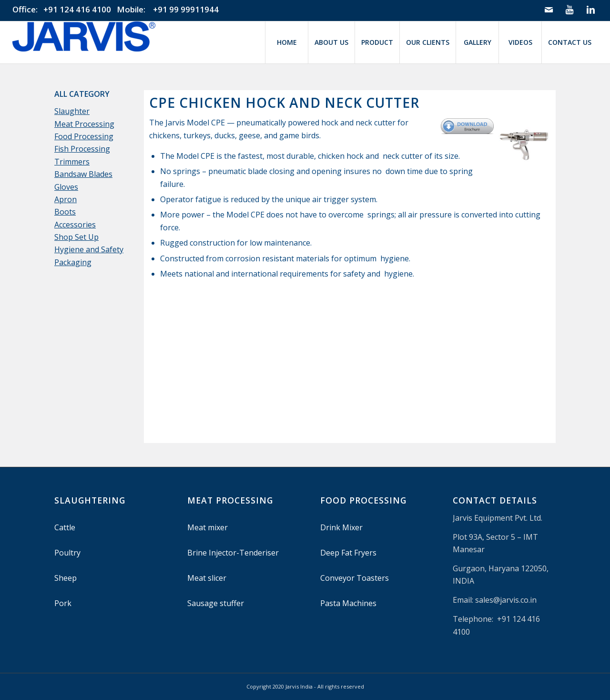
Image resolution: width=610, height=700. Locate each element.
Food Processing (84, 136)
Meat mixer (208, 527)
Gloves (66, 187)
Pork (63, 603)
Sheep (66, 578)
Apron (66, 199)
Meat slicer (207, 578)
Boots (65, 212)
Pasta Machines (348, 603)
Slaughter (72, 111)
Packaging (73, 262)
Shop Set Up (76, 237)
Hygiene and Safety (89, 249)
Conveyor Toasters (355, 578)
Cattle (65, 527)
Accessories (75, 225)
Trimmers (72, 162)
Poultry (67, 553)
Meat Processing (84, 124)
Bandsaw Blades (83, 174)
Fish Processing (82, 149)
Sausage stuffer (216, 603)
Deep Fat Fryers (348, 553)
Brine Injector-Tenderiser (233, 553)
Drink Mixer (341, 527)
